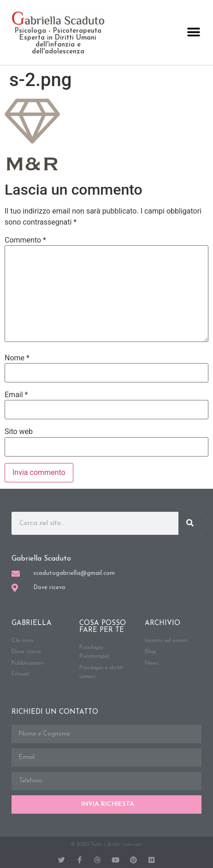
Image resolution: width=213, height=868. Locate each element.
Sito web (19, 432)
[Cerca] (190, 523)
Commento (25, 240)
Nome (17, 358)
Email (16, 395)
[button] (193, 32)
